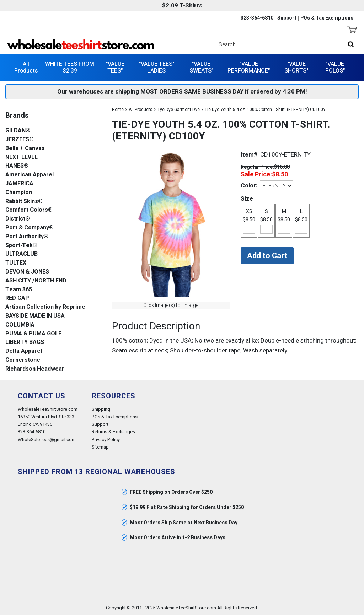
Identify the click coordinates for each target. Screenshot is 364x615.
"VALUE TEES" (115, 67)
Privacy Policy (106, 439)
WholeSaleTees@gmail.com (47, 439)
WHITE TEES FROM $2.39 (70, 67)
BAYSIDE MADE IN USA (35, 316)
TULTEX (16, 263)
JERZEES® (20, 140)
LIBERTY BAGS (25, 342)
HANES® (17, 166)
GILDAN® (18, 131)
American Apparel (30, 175)
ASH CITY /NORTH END (36, 281)
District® (18, 219)
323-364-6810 (257, 18)
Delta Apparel (24, 351)
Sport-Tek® (21, 246)
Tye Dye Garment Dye (179, 110)
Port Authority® (27, 237)
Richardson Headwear (35, 369)
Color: (249, 185)
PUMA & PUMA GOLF (33, 334)
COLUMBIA (20, 325)
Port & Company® (30, 228)
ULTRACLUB (22, 254)
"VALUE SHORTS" (296, 67)
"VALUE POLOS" (335, 67)
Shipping (101, 409)
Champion (19, 193)
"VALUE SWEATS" (201, 67)
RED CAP (17, 298)
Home (118, 110)
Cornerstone (23, 360)
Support (287, 18)
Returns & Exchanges (113, 432)
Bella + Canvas (25, 149)
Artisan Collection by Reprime (45, 307)
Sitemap (100, 447)
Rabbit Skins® (24, 202)
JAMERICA (19, 184)
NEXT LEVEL (22, 157)
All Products (26, 67)
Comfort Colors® (29, 210)
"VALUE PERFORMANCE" (249, 67)
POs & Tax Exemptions (327, 18)
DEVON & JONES (27, 272)
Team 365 (19, 290)
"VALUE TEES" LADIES (157, 67)
